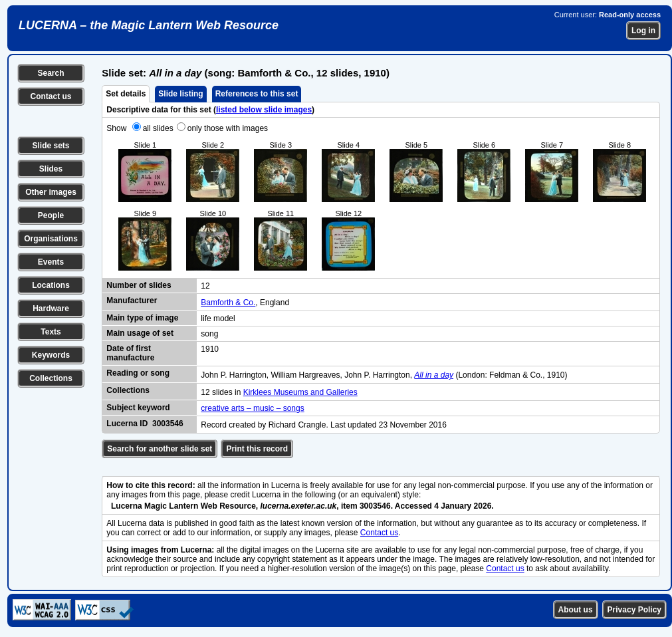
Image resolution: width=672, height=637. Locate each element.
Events (51, 262)
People (51, 215)
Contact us (51, 96)
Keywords (51, 355)
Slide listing (180, 94)
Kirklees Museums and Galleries (300, 392)
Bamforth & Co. (228, 303)
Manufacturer (132, 301)
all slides (158, 128)
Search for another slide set (160, 449)
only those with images (228, 128)
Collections (51, 378)
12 (205, 286)
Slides (51, 169)
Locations (51, 285)
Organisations (51, 239)
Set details (126, 94)
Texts (51, 332)
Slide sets (51, 146)
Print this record (257, 449)
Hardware (51, 309)
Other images (51, 192)
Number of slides (139, 285)
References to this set (257, 94)
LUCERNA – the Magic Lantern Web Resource (149, 25)
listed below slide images (264, 110)
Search (51, 73)
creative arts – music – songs (252, 408)
